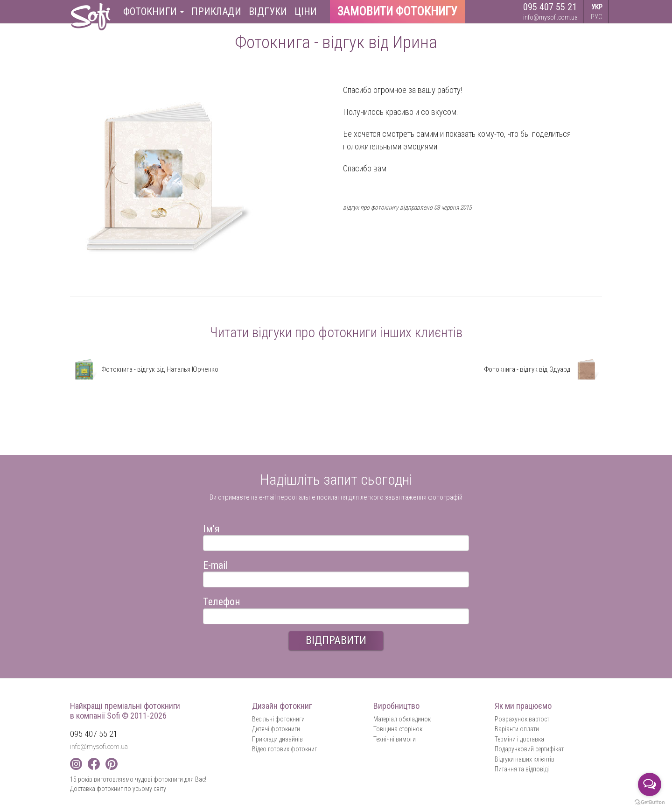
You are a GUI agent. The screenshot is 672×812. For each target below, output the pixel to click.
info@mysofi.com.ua (550, 17)
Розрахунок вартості (523, 719)
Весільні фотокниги (278, 719)
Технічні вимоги (395, 739)
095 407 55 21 (550, 7)
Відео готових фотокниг (284, 749)
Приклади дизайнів (277, 739)
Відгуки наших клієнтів (525, 759)
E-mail (215, 564)
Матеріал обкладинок (402, 719)
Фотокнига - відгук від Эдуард (543, 369)
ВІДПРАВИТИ (336, 640)
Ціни (306, 11)
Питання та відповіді (522, 769)
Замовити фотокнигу (397, 11)
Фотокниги (154, 11)
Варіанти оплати (517, 729)
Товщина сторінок (398, 729)
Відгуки (268, 11)
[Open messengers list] (650, 784)
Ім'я (211, 527)
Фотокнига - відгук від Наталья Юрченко (144, 369)
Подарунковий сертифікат (529, 749)
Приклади (216, 11)
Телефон (222, 600)
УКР (597, 7)
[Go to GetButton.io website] (650, 802)
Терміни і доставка (519, 739)
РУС (597, 17)
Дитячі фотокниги (276, 729)
